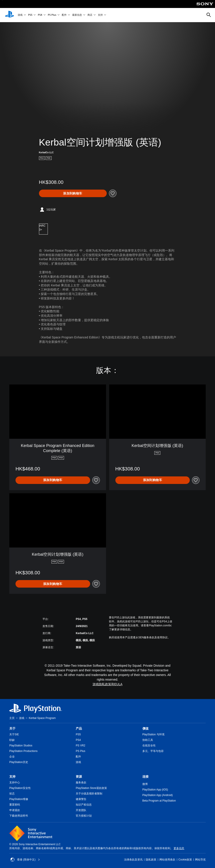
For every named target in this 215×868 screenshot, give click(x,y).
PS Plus (52, 15)
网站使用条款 (167, 860)
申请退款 (15, 810)
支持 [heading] (12, 777)
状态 (12, 794)
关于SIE (14, 734)
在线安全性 (149, 746)
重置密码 (15, 805)
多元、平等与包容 (153, 751)
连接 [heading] (145, 777)
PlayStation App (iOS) (155, 790)
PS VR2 (80, 746)
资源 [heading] (79, 777)
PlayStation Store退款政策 (91, 788)
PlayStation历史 (19, 762)
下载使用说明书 (19, 816)
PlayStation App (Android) (158, 795)
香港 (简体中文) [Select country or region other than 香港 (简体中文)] (25, 860)
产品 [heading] (79, 728)
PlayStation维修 (19, 799)
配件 (64, 15)
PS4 (40, 15)
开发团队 (81, 810)
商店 (90, 15)
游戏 (20, 15)
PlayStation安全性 (20, 788)
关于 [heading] (12, 728)
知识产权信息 (84, 805)
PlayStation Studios (21, 746)
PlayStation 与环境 (153, 734)
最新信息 (77, 15)
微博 (145, 784)
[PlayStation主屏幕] (10, 15)
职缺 (12, 740)
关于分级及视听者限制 (89, 794)
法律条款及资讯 (133, 860)
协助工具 (148, 740)
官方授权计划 (84, 816)
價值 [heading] (145, 728)
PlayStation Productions (23, 751)
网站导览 (200, 860)
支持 (100, 15)
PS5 (30, 15)
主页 (12, 718)
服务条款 (81, 783)
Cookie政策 (185, 860)
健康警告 (81, 799)
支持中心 (15, 783)
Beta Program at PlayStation (159, 801)
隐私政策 (151, 860)
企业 (12, 757)
